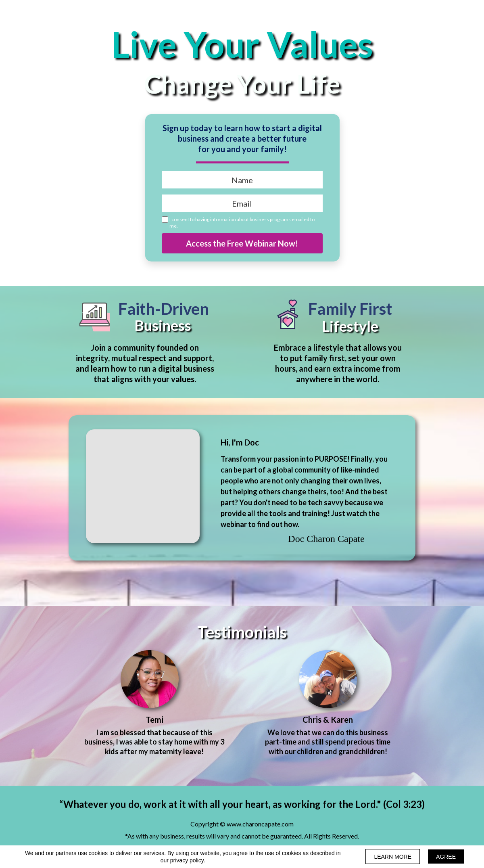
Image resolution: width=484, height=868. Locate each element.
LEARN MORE (393, 857)
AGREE (446, 857)
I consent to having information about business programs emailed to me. (242, 223)
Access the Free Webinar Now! (242, 243)
